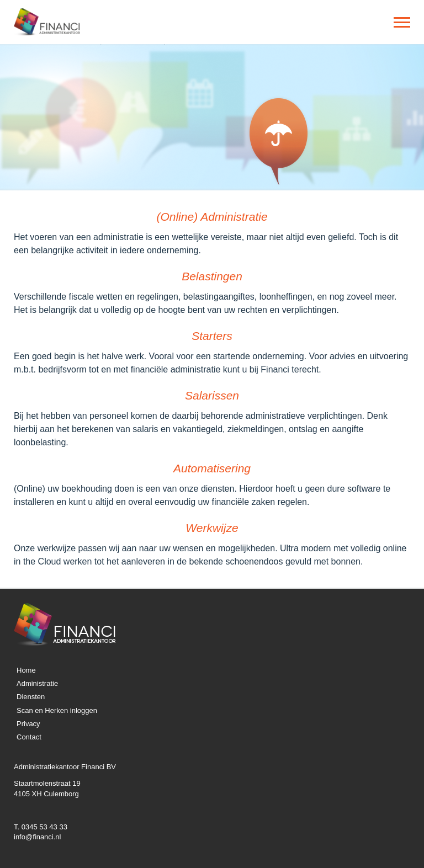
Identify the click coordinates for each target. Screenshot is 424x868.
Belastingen (212, 276)
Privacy (28, 724)
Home (26, 670)
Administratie (37, 683)
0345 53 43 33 (44, 827)
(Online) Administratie (212, 217)
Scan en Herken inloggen (57, 710)
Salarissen (212, 395)
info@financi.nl (37, 837)
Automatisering (212, 468)
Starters (212, 336)
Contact (29, 737)
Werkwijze (212, 528)
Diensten (31, 697)
